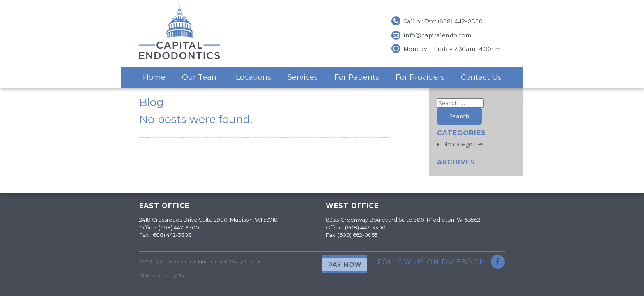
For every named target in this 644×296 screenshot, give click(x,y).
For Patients (357, 77)
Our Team (201, 77)
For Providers (420, 77)
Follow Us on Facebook (441, 262)
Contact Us (481, 77)
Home (154, 77)
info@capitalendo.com (437, 35)
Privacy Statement (247, 262)
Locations (253, 77)
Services (303, 77)
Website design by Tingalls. (167, 276)
